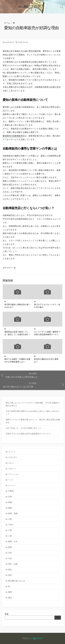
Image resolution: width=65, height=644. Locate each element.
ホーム (7, 23)
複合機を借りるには (17, 581)
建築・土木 (13, 541)
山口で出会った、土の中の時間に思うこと (23, 428)
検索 (7, 614)
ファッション (14, 474)
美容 (10, 575)
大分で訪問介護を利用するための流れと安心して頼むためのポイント (33, 413)
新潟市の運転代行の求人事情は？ (46, 360)
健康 (10, 508)
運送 (10, 598)
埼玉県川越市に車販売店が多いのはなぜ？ (17, 306)
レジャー (12, 485)
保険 (10, 502)
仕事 (10, 497)
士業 (10, 519)
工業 (10, 536)
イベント (12, 452)
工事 (10, 530)
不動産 (11, 491)
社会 (10, 558)
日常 (10, 553)
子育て (11, 525)
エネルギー (13, 457)
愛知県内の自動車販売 (13, 136)
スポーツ (12, 469)
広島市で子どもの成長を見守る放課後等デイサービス (28, 434)
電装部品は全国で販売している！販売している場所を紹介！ (17, 333)
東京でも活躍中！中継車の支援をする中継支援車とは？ (17, 360)
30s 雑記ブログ (36, 638)
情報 (10, 547)
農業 (10, 592)
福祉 (10, 570)
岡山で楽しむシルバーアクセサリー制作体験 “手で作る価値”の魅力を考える (33, 404)
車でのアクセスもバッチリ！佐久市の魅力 (47, 306)
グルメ (11, 463)
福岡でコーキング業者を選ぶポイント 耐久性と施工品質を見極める (33, 421)
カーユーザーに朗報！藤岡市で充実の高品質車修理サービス (47, 333)
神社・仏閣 (13, 564)
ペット (11, 480)
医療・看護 (13, 513)
